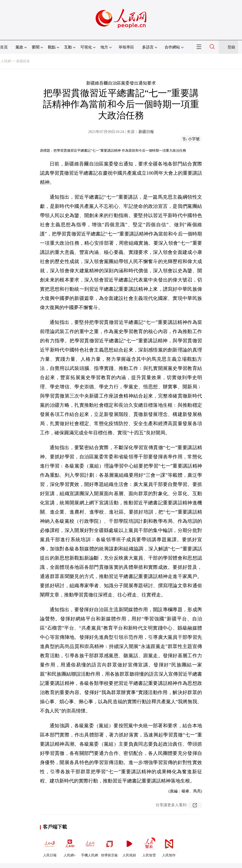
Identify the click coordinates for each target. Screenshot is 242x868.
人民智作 (169, 846)
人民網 (6, 61)
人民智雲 (149, 846)
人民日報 (50, 846)
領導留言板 (109, 846)
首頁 (4, 47)
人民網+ (70, 846)
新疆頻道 (23, 61)
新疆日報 (146, 132)
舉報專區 (126, 47)
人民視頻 (129, 846)
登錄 (231, 47)
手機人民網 (90, 846)
